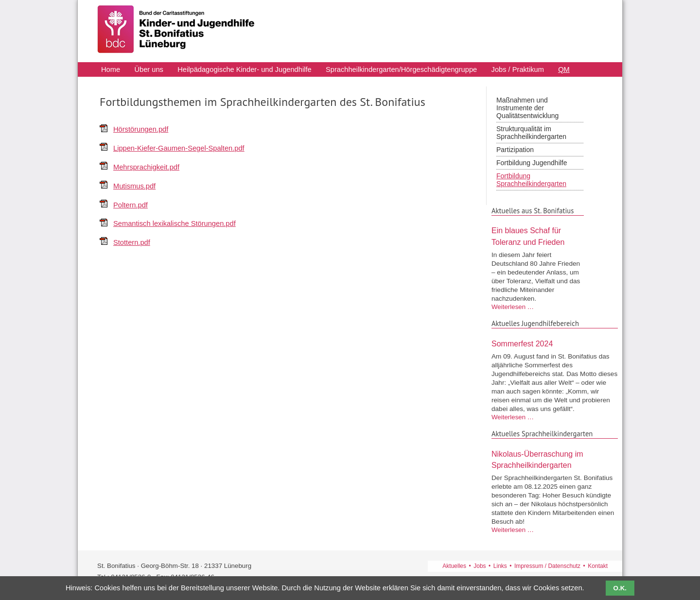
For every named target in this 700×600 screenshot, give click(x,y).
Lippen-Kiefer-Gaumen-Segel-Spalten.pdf (179, 148)
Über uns (149, 70)
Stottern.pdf (132, 242)
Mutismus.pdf (134, 186)
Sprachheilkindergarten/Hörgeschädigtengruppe (401, 70)
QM (564, 70)
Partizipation (515, 150)
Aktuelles (454, 566)
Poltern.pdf (131, 205)
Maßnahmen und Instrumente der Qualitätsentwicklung (527, 108)
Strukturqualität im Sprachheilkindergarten (531, 133)
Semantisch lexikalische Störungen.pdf (175, 223)
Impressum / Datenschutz (547, 566)
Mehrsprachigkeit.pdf (146, 167)
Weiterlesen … (513, 307)
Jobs (480, 566)
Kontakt (598, 566)
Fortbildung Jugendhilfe (532, 163)
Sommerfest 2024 (522, 344)
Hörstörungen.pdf (141, 129)
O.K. (620, 588)
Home (111, 70)
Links (500, 566)
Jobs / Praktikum (518, 70)
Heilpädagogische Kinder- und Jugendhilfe (244, 70)
